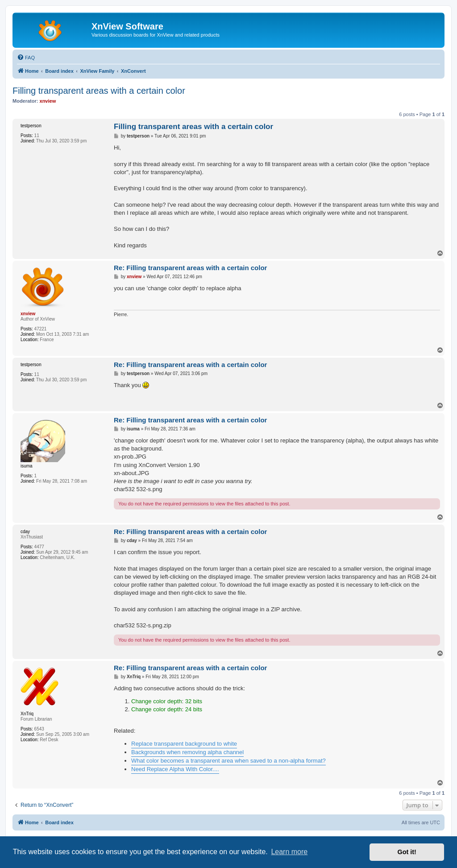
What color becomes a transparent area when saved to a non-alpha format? (228, 761)
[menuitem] (26, 58)
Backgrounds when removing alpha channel (187, 752)
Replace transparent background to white (184, 744)
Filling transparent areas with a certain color (99, 91)
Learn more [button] (289, 852)
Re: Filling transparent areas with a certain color (190, 268)
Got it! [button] (407, 852)
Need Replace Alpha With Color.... (175, 769)
